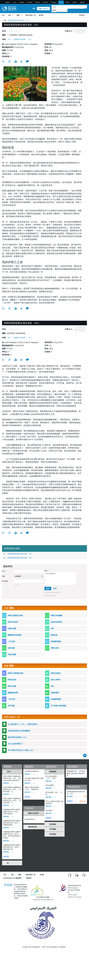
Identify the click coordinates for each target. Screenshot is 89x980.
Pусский (45, 2)
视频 (18, 15)
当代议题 (11, 706)
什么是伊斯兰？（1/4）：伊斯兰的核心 (23, 724)
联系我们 (82, 15)
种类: (4, 39)
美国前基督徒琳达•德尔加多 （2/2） (18, 558)
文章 (9, 15)
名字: (4, 571)
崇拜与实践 (12, 686)
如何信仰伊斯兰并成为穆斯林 (19, 731)
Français (30, 2)
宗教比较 (54, 635)
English (8, 2)
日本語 (67, 2)
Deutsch (37, 2)
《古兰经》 (12, 641)
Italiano (75, 2)
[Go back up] (85, 755)
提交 (48, 589)
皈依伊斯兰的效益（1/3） (18, 737)
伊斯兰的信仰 (13, 622)
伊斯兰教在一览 (30, 15)
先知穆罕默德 (56, 699)
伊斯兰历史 (55, 648)
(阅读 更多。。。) (8, 783)
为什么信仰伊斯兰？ (16, 744)
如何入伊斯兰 (56, 680)
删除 (85, 796)
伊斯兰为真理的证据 (15, 673)
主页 (3, 15)
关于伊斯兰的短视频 (58, 706)
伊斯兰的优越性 (57, 615)
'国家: (4, 576)
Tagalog (82, 2)
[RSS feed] (84, 875)
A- (76, 31)
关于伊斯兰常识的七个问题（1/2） (21, 750)
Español (22, 2)
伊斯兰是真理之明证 (15, 615)
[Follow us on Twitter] (77, 875)
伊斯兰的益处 (56, 673)
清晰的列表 (83, 801)
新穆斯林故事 (13, 693)
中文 (61, 2)
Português (54, 2)
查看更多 (6, 856)
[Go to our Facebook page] (70, 875)
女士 (30, 39)
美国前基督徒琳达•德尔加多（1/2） (18, 554)
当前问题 (11, 648)
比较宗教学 (55, 693)
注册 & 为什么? (43, 9)
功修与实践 (12, 628)
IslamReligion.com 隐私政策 (12, 878)
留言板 (41, 15)
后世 (52, 628)
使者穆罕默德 (56, 641)
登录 (34, 9)
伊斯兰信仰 (12, 680)
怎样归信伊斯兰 (57, 622)
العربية (15, 2)
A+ (83, 31)
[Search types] (60, 10)
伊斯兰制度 (12, 654)
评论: (47, 571)
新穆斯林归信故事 (20, 39)
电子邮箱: (5, 581)
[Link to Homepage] (9, 8)
